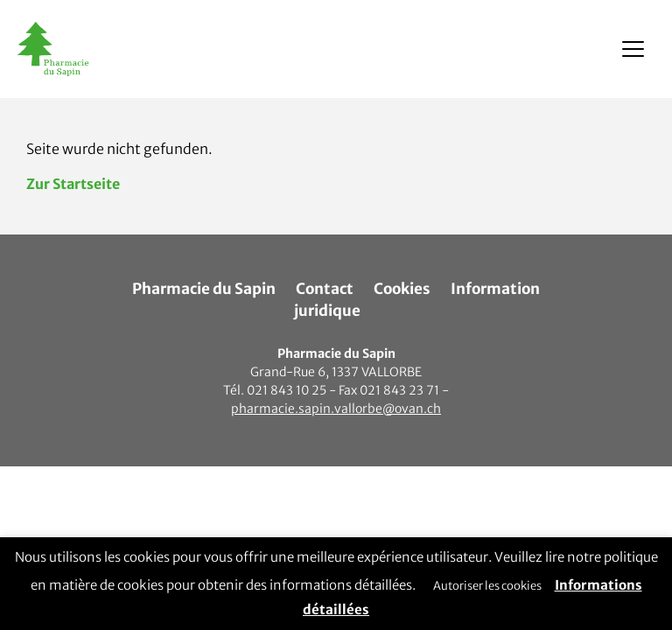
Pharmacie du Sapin (204, 289)
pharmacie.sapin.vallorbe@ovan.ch (336, 409)
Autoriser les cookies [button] (487, 586)
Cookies (402, 289)
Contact (325, 289)
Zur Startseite (73, 184)
